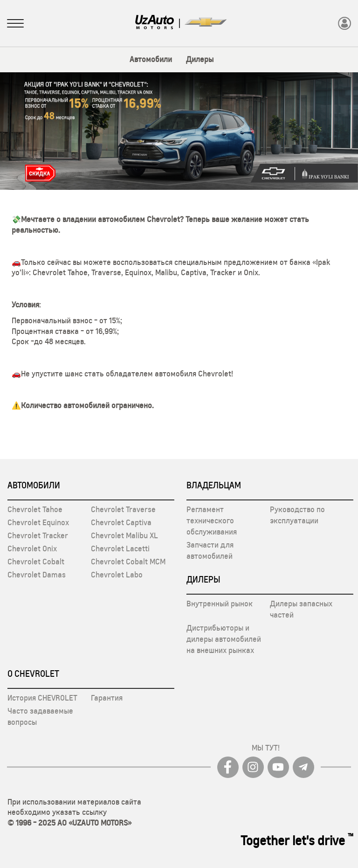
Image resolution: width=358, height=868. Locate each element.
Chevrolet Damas (37, 575)
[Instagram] (253, 767)
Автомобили (151, 59)
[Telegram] (303, 767)
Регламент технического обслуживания (212, 521)
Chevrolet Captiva (121, 522)
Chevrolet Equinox (38, 522)
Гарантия (107, 698)
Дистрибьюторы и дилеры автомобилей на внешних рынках (224, 639)
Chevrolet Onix (32, 549)
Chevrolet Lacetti (120, 549)
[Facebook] (228, 767)
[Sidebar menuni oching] (15, 24)
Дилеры (200, 59)
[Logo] (155, 23)
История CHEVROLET (42, 698)
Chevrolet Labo (117, 575)
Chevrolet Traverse (123, 509)
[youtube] (278, 767)
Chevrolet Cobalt (36, 562)
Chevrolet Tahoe (35, 509)
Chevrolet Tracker (38, 535)
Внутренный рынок (220, 604)
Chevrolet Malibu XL (124, 535)
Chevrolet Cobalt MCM (128, 562)
